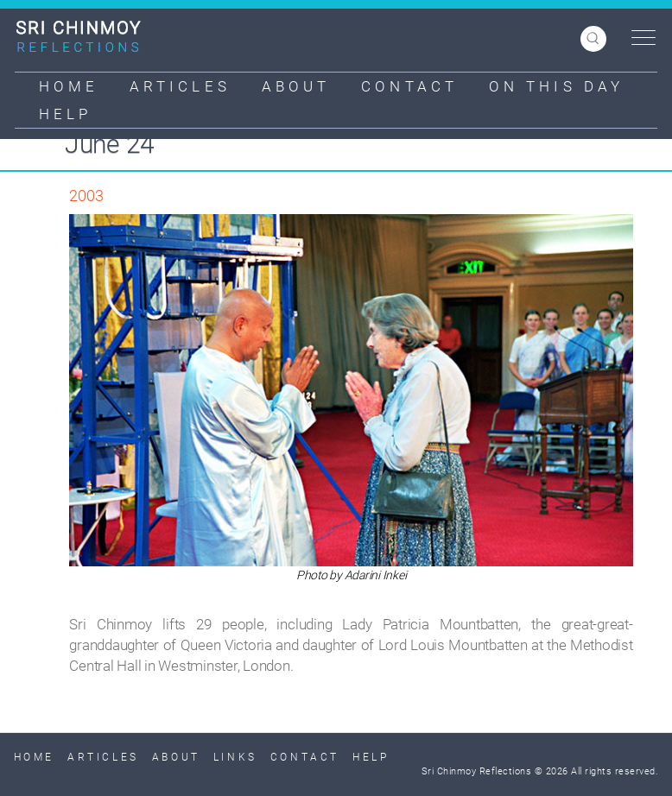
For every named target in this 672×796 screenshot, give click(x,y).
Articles (180, 86)
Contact (409, 86)
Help (65, 114)
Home (69, 86)
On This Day (556, 86)
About (296, 86)
